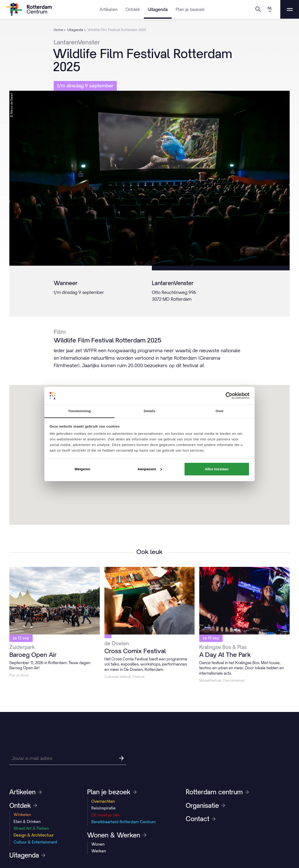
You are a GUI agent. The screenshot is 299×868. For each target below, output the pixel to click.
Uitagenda (158, 9)
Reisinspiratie (103, 808)
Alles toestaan (217, 469)
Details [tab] (149, 411)
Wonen (98, 844)
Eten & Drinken (27, 822)
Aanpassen (150, 469)
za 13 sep (21, 638)
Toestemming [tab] (79, 411)
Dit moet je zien (106, 815)
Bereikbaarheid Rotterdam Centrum (124, 822)
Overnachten (103, 801)
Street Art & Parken (31, 828)
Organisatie (205, 805)
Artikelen (109, 9)
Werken (99, 851)
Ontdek (133, 9)
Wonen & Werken (117, 835)
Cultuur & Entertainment (35, 842)
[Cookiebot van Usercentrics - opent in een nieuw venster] (229, 396)
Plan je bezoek (190, 9)
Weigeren (82, 469)
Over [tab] (220, 411)
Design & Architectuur (34, 835)
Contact (201, 819)
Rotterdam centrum (217, 792)
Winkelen (22, 815)
